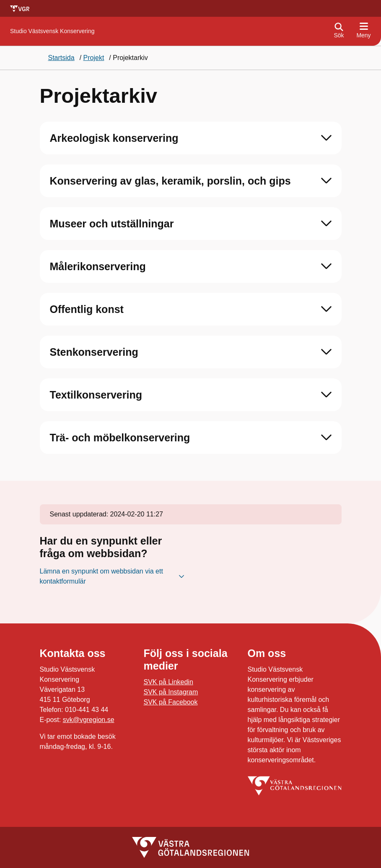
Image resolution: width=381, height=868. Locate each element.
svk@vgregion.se (89, 720)
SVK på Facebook (171, 702)
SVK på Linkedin (168, 682)
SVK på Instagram (171, 692)
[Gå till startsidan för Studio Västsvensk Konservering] (52, 31)
